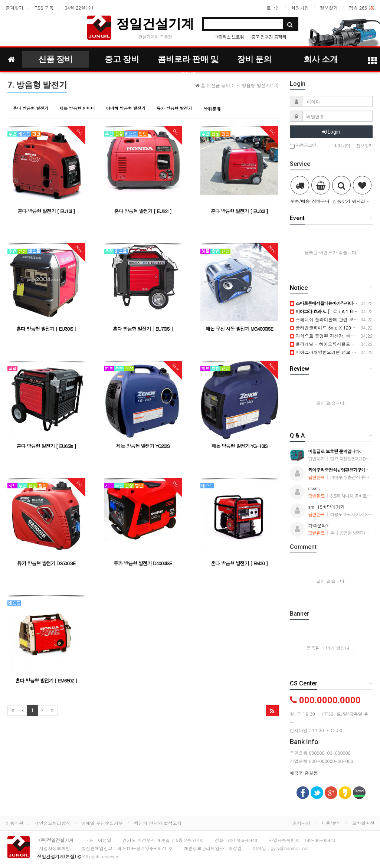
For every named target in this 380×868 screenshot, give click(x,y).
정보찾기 (329, 8)
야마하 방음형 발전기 (126, 108)
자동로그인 (303, 146)
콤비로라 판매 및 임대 (188, 61)
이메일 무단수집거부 (102, 823)
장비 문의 (254, 59)
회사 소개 (321, 59)
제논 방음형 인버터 (77, 108)
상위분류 (212, 109)
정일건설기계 (155, 24)
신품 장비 (55, 59)
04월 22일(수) (79, 8)
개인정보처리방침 (52, 823)
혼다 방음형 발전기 (31, 108)
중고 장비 (122, 59)
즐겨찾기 (14, 8)
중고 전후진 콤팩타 (269, 37)
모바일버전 (363, 823)
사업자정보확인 (55, 848)
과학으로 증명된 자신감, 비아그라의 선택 (335, 336)
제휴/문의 (331, 823)
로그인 (273, 8)
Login (331, 132)
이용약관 (14, 823)
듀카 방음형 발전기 (174, 108)
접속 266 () (362, 8)
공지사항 (301, 823)
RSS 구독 (44, 8)
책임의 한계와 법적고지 (158, 823)
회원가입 (300, 8)
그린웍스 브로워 (229, 37)
